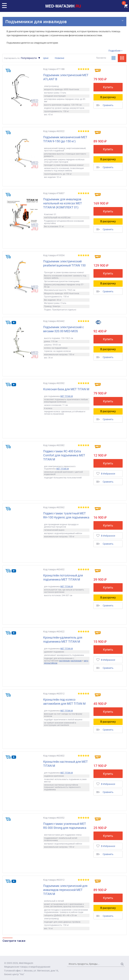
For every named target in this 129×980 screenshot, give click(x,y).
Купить (108, 87)
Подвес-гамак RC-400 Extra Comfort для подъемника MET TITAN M (64, 455)
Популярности (29, 58)
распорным (76, 661)
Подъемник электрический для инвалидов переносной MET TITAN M (65, 890)
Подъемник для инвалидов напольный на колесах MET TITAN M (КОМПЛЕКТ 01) (63, 203)
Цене (46, 58)
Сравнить (105, 105)
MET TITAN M (67, 396)
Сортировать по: (12, 58)
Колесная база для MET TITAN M (66, 389)
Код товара (50, 69)
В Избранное (106, 474)
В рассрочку (108, 97)
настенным (64, 661)
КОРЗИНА (125, 6)
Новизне (59, 58)
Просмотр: (101, 58)
